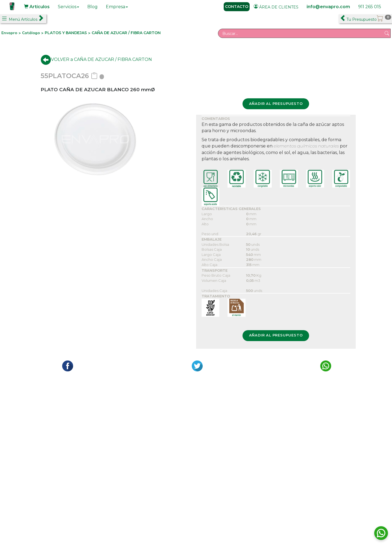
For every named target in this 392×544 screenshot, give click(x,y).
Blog (92, 7)
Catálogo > (33, 33)
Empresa (117, 7)
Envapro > (12, 33)
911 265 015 (370, 7)
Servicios (68, 7)
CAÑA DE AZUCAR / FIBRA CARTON (126, 33)
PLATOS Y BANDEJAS (66, 33)
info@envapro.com (328, 7)
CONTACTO (237, 7)
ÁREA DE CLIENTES (276, 7)
